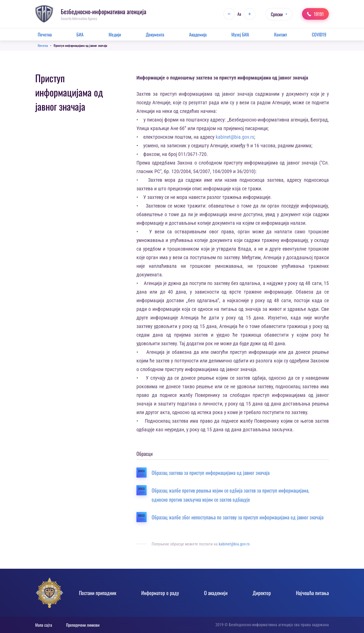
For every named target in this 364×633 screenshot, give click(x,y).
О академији (216, 593)
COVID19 (319, 34)
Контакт (281, 34)
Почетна (45, 34)
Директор (262, 593)
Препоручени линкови (83, 625)
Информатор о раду (160, 593)
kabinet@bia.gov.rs (235, 137)
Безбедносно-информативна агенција (104, 11)
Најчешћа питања (312, 593)
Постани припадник (98, 593)
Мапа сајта (44, 625)
